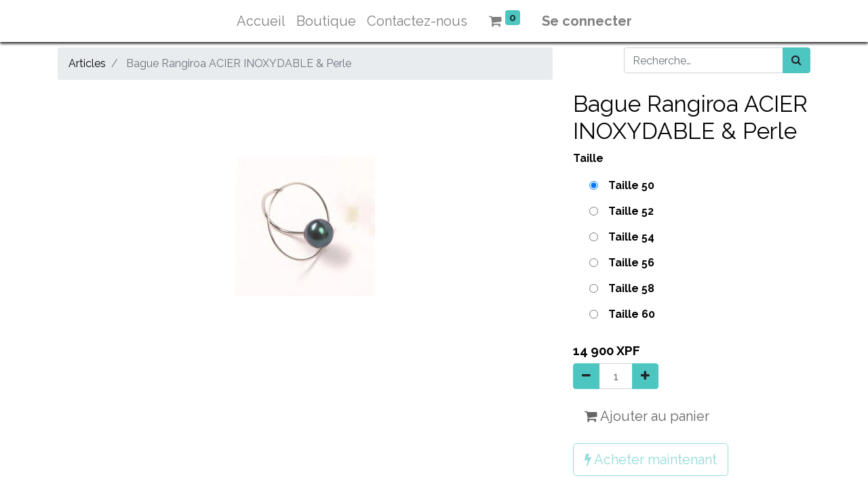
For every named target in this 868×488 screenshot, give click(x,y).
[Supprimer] (586, 376)
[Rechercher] (796, 60)
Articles (87, 63)
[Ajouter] (645, 376)
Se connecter (587, 21)
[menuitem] (261, 21)
